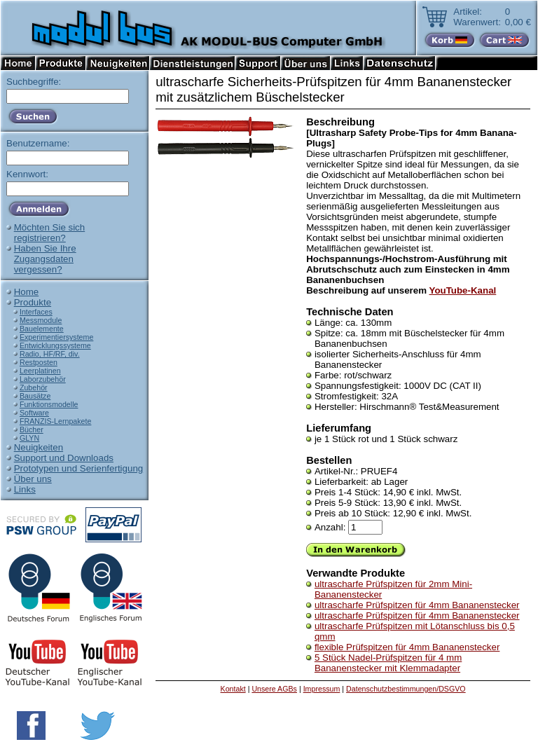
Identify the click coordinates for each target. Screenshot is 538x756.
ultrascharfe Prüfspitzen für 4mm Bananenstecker (417, 605)
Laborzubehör (43, 379)
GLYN (29, 438)
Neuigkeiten (39, 447)
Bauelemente (42, 329)
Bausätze (35, 396)
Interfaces (36, 312)
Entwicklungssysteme (55, 345)
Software (34, 413)
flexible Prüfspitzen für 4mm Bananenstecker (407, 647)
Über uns (33, 479)
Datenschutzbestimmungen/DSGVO (406, 689)
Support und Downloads (64, 458)
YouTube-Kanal (463, 290)
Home (27, 292)
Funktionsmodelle (49, 404)
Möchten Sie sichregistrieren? (50, 233)
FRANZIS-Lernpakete (55, 421)
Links (25, 489)
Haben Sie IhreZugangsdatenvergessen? (45, 259)
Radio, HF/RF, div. (50, 354)
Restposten (39, 362)
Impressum (322, 689)
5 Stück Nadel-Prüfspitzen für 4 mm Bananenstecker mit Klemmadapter (388, 663)
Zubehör (34, 387)
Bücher (32, 429)
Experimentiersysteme (56, 337)
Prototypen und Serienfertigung (79, 468)
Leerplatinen (40, 371)
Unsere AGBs (274, 689)
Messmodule (41, 320)
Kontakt (233, 689)
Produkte (33, 302)
